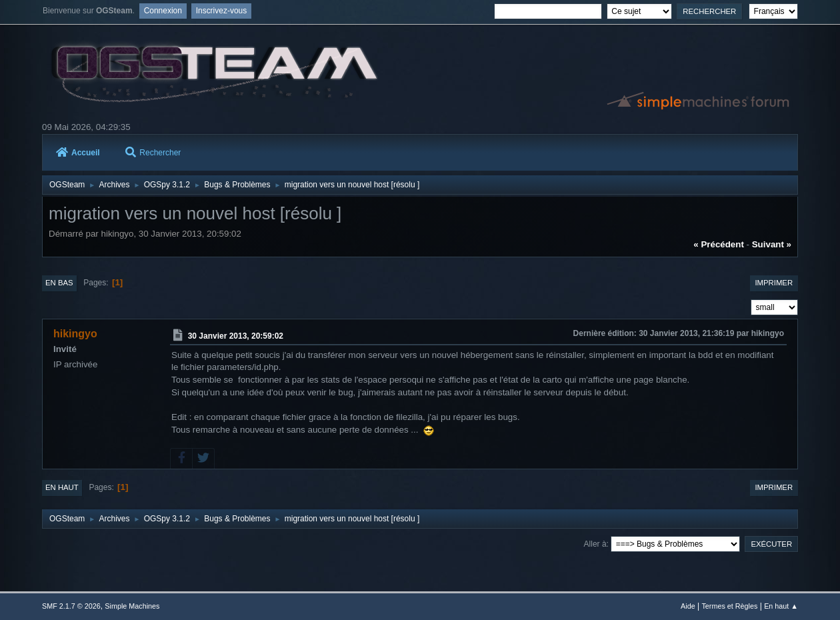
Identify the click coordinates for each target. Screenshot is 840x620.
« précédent (719, 244)
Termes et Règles (729, 606)
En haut (62, 487)
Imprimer (774, 283)
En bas (59, 283)
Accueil (78, 153)
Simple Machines (132, 606)
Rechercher (153, 153)
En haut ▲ (781, 606)
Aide (688, 606)
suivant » (772, 244)
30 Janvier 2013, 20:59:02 (236, 336)
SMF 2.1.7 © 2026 (71, 606)
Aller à (595, 544)
